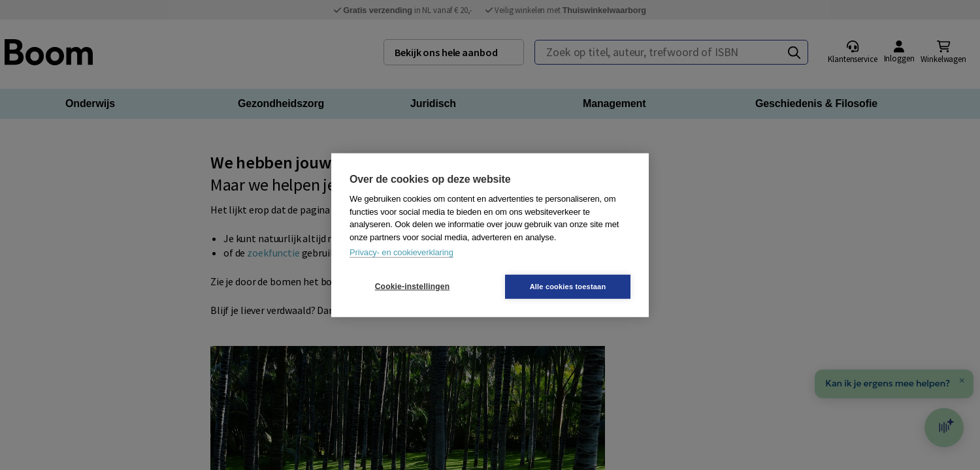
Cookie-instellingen (412, 287)
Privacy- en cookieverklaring (401, 252)
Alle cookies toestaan (568, 286)
